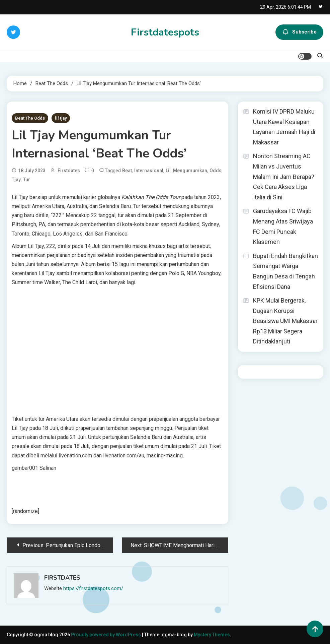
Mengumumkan (190, 171)
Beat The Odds (30, 118)
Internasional (149, 171)
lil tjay (61, 118)
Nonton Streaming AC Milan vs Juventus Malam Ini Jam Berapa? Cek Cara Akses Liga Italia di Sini (284, 176)
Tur (27, 180)
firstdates (69, 171)
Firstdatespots (165, 32)
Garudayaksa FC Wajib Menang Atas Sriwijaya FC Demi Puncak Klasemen (283, 226)
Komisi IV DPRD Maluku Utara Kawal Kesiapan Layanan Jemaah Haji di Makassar (284, 127)
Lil (168, 171)
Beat (127, 171)
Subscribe (299, 32)
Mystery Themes (212, 635)
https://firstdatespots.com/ (93, 588)
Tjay (16, 180)
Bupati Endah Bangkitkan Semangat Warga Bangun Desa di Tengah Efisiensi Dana (285, 271)
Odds (216, 171)
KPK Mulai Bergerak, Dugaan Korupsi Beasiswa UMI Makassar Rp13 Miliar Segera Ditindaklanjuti (285, 321)
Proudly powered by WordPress (106, 635)
